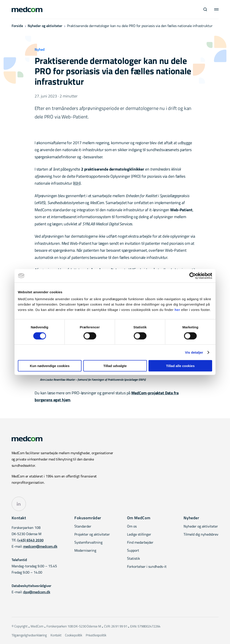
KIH (77, 184)
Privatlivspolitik (96, 636)
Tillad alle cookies (180, 366)
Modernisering (85, 551)
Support (133, 551)
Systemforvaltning (88, 543)
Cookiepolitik (74, 636)
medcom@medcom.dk (40, 547)
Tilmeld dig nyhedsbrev (201, 535)
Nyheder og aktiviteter (45, 26)
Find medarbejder (140, 543)
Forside (17, 26)
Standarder (83, 527)
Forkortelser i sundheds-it (147, 567)
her (177, 310)
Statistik (134, 559)
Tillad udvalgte (115, 366)
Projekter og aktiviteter (92, 535)
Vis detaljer (194, 352)
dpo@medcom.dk (37, 592)
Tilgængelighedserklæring (29, 636)
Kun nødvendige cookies (50, 366)
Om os (132, 527)
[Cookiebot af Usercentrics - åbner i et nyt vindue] (193, 276)
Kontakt (56, 636)
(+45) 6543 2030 (30, 541)
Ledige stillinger (139, 535)
